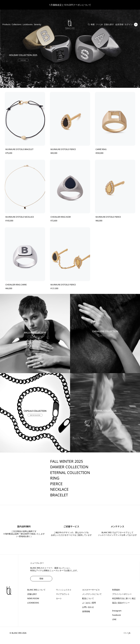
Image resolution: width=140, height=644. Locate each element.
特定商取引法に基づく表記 (124, 598)
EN (97, 24)
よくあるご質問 (89, 603)
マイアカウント (63, 594)
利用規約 (116, 590)
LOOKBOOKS (33, 603)
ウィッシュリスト (64, 590)
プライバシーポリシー (122, 594)
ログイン (129, 24)
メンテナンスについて (92, 594)
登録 (41, 578)
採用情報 (86, 611)
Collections (17, 24)
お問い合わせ (88, 607)
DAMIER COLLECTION (69, 467)
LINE (114, 619)
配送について (88, 598)
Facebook (116, 615)
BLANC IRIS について (36, 590)
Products (6, 24)
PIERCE (56, 484)
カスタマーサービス (91, 590)
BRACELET (59, 495)
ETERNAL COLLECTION (70, 472)
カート (59, 598)
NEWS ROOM (33, 598)
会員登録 (119, 24)
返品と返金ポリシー (121, 603)
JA (102, 24)
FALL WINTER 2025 (67, 461)
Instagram (117, 611)
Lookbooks (28, 24)
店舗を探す (109, 24)
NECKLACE (59, 489)
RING (55, 478)
